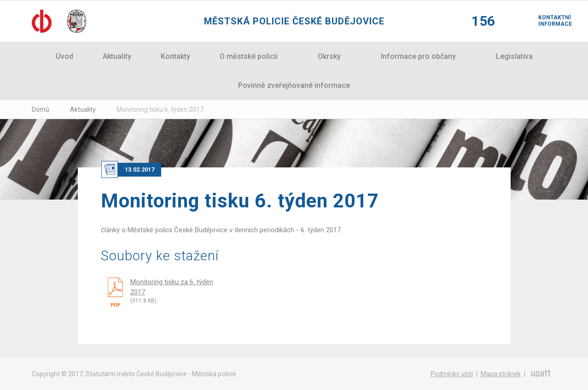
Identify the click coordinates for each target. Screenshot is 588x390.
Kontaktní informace (547, 21)
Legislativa (514, 56)
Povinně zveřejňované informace (294, 85)
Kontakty (175, 56)
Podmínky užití (452, 374)
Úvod (64, 56)
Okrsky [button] (329, 56)
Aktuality (117, 56)
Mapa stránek (501, 374)
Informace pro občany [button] (418, 56)
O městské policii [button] (249, 56)
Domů (41, 109)
